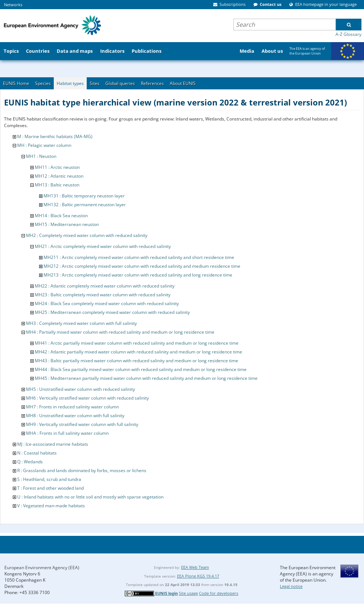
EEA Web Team (195, 567)
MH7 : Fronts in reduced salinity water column (72, 407)
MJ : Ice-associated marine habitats (53, 444)
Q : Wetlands (30, 462)
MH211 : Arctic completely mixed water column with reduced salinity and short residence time (139, 257)
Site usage (188, 593)
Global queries (120, 83)
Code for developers (219, 593)
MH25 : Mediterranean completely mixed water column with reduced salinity (112, 312)
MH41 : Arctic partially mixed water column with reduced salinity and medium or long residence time (137, 343)
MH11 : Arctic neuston (57, 167)
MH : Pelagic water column (44, 145)
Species (43, 83)
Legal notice (291, 586)
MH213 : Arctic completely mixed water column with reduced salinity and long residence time (138, 275)
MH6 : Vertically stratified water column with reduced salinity (87, 398)
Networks (13, 5)
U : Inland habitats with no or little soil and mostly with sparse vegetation (90, 497)
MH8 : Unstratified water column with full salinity (75, 416)
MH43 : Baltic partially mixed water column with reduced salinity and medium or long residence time (136, 361)
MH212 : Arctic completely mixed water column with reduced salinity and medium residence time (142, 266)
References (152, 83)
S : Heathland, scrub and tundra (49, 479)
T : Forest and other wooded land (50, 488)
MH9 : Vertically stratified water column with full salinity (82, 424)
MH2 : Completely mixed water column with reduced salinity (87, 235)
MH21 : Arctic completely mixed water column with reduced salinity (103, 246)
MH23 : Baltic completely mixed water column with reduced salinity (103, 295)
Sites (95, 83)
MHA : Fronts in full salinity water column (67, 433)
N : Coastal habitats (37, 453)
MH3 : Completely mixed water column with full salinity (81, 323)
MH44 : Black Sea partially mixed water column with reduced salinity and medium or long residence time (141, 369)
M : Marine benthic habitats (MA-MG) (55, 136)
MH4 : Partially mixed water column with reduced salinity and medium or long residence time (120, 332)
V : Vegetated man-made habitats (51, 506)
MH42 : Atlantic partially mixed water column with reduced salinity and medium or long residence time (138, 352)
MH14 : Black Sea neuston (61, 216)
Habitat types (70, 83)
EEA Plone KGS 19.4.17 (198, 576)
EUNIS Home (16, 83)
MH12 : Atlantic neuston (59, 176)
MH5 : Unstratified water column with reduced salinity (80, 389)
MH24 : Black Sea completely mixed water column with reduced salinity (107, 303)
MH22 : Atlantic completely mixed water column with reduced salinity (105, 286)
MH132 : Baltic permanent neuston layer (85, 205)
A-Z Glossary (348, 34)
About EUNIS (183, 83)
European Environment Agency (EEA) (42, 568)
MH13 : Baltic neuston (57, 185)
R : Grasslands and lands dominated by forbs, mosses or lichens (82, 470)
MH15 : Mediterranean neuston (67, 224)
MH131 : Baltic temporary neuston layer (84, 196)
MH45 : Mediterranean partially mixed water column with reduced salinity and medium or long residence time (146, 378)
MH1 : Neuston (41, 156)
